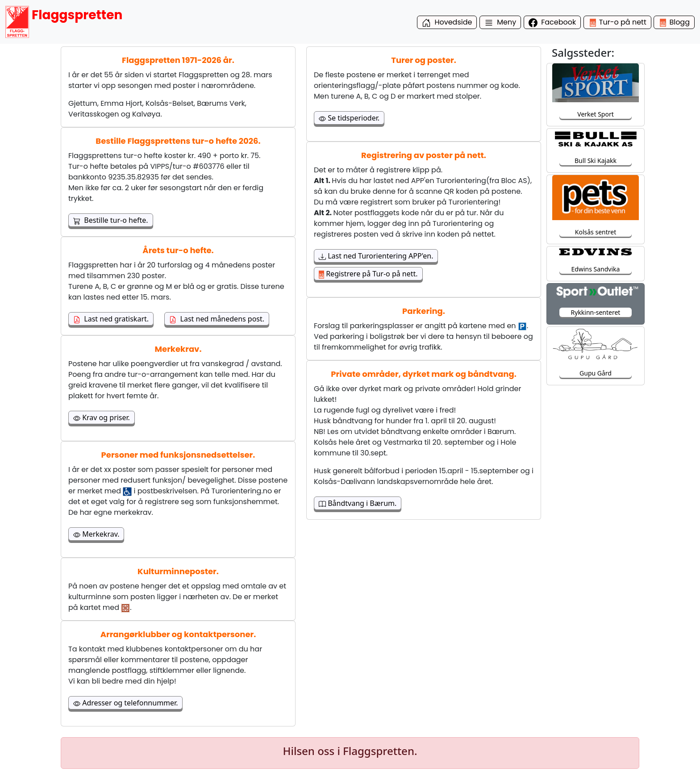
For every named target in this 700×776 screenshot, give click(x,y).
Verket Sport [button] (595, 114)
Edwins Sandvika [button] (596, 269)
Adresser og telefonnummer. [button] (125, 703)
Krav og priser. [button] (102, 417)
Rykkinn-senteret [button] (596, 312)
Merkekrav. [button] (96, 534)
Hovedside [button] (447, 22)
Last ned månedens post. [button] (217, 319)
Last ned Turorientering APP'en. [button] (376, 256)
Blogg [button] (674, 22)
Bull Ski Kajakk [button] (596, 161)
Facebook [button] (552, 22)
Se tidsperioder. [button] (349, 118)
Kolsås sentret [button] (596, 232)
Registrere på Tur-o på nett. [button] (368, 274)
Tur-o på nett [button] (617, 22)
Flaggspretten (64, 22)
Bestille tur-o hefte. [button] (111, 220)
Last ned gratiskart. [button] (111, 319)
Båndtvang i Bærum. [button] (358, 503)
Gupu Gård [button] (596, 373)
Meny (500, 22)
